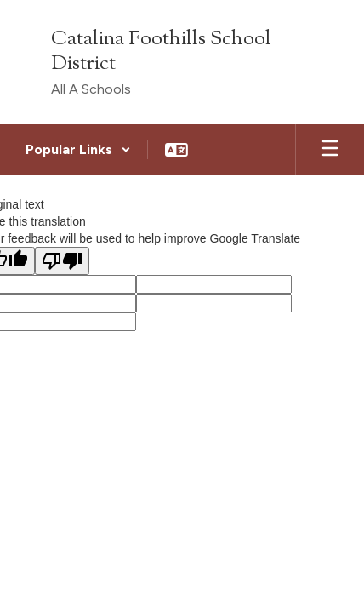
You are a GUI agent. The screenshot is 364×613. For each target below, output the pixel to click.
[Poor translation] (62, 261)
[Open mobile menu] (330, 150)
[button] (78, 150)
